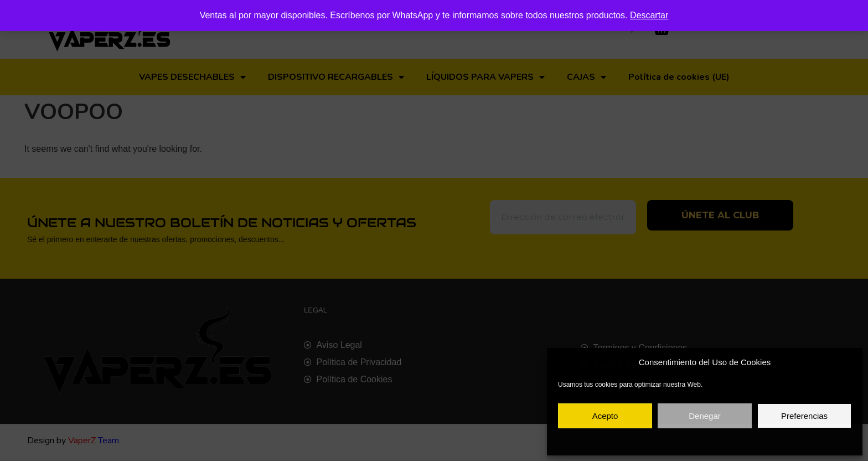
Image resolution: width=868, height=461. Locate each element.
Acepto (605, 416)
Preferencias (804, 416)
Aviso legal (769, 441)
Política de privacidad (716, 441)
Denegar (705, 416)
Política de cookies (652, 441)
